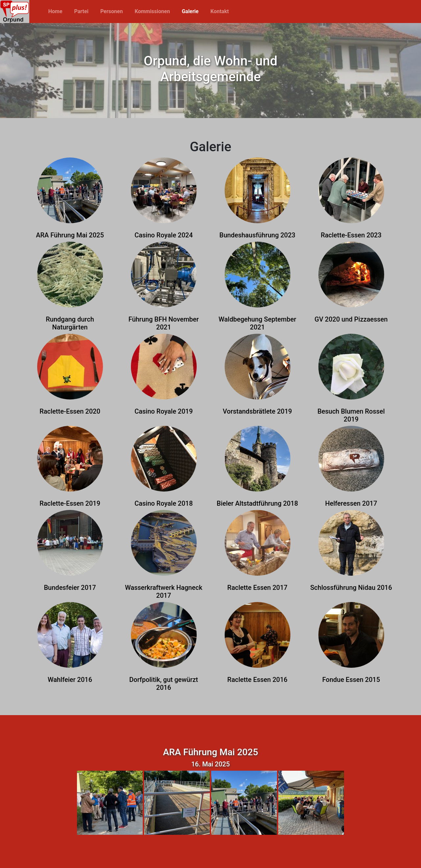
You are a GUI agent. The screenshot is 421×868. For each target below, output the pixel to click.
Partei (81, 11)
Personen (112, 11)
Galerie (190, 11)
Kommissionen (152, 11)
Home (55, 11)
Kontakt (220, 11)
